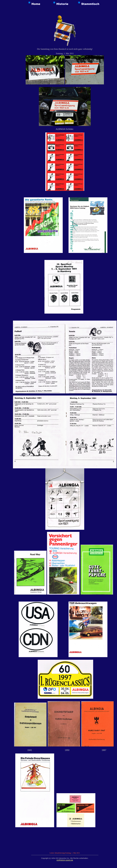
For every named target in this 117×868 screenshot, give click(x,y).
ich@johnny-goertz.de (65, 860)
